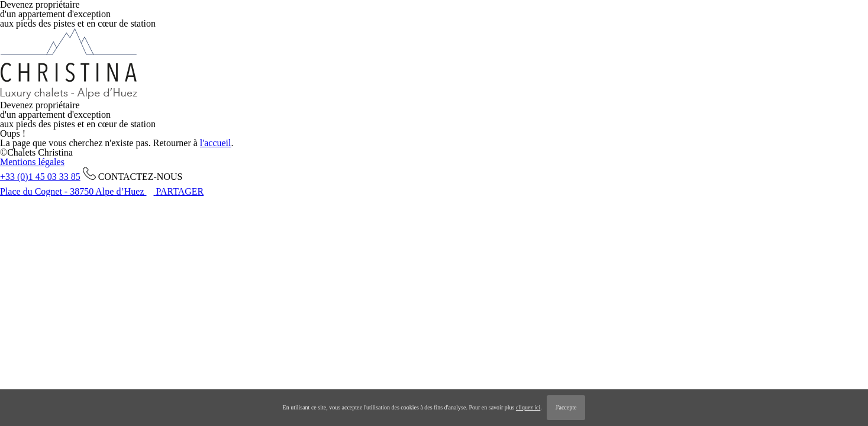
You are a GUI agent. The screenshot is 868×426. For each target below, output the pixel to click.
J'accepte (566, 407)
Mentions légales (32, 162)
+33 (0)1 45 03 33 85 (40, 177)
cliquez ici (528, 407)
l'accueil (216, 143)
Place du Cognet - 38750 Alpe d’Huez (73, 191)
